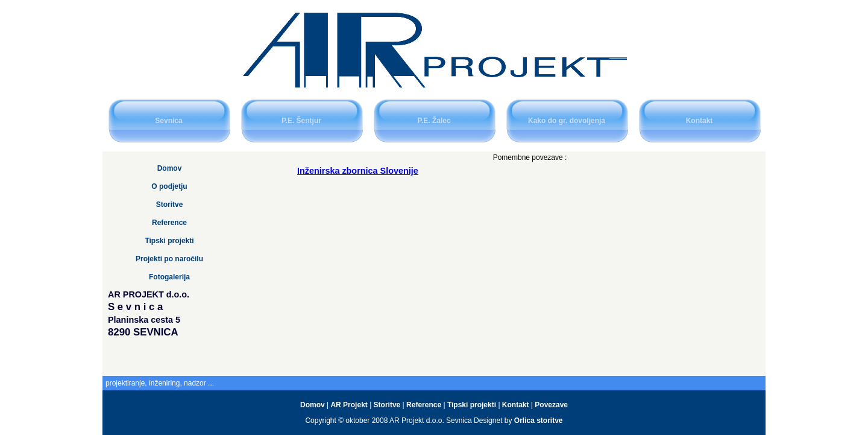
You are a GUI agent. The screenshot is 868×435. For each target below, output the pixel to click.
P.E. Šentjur (301, 121)
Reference (169, 223)
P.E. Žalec (434, 121)
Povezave (551, 405)
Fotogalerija (169, 277)
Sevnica (168, 121)
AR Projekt (350, 405)
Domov (170, 168)
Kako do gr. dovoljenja (567, 121)
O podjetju (169, 186)
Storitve (170, 205)
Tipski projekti (169, 241)
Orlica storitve (539, 421)
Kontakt (700, 121)
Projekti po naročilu (169, 259)
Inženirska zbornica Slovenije (358, 171)
